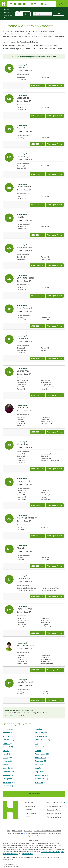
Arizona (6, 733)
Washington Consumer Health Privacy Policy (47, 830)
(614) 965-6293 (37, 174)
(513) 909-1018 (37, 432)
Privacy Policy (28, 830)
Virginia (38, 772)
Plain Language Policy (54, 817)
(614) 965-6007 (37, 144)
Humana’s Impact (31, 813)
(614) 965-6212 (37, 85)
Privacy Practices (17, 830)
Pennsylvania (40, 754)
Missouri (6, 786)
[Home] (14, 4)
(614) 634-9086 (37, 235)
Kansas (6, 764)
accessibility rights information (50, 851)
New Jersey (39, 733)
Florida (6, 747)
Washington (40, 775)
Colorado (6, 743)
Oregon (38, 750)
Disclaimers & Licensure (39, 833)
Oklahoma (39, 747)
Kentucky (6, 768)
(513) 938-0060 (37, 633)
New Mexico (40, 736)
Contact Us (29, 810)
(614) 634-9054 (37, 265)
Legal (9, 830)
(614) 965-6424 (37, 358)
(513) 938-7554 (37, 596)
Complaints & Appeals (54, 810)
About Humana (30, 806)
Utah (37, 768)
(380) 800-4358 (37, 296)
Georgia (6, 750)
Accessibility (26, 836)
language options (27, 853)
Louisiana (7, 772)
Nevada (38, 729)
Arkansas (6, 736)
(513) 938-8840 (37, 469)
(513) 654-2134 (37, 536)
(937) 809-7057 (37, 395)
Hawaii (5, 754)
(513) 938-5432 (37, 505)
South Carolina (41, 757)
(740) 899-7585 (37, 205)
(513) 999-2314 (37, 670)
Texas (37, 764)
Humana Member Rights (55, 806)
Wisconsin (39, 782)
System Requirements (39, 836)
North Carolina (41, 740)
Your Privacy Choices (14, 833)
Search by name (28, 14)
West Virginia (40, 779)
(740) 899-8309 (37, 326)
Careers (27, 817)
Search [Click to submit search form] (58, 14)
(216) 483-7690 (37, 700)
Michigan (6, 779)
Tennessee (39, 761)
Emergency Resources (54, 814)
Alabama (6, 729)
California (7, 740)
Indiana (6, 761)
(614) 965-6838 (37, 566)
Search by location (20, 14)
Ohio (37, 743)
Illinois (6, 757)
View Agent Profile (55, 85)
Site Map (27, 833)
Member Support (56, 803)
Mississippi (7, 782)
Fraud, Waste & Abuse (54, 833)
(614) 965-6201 (37, 116)
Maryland (7, 775)
